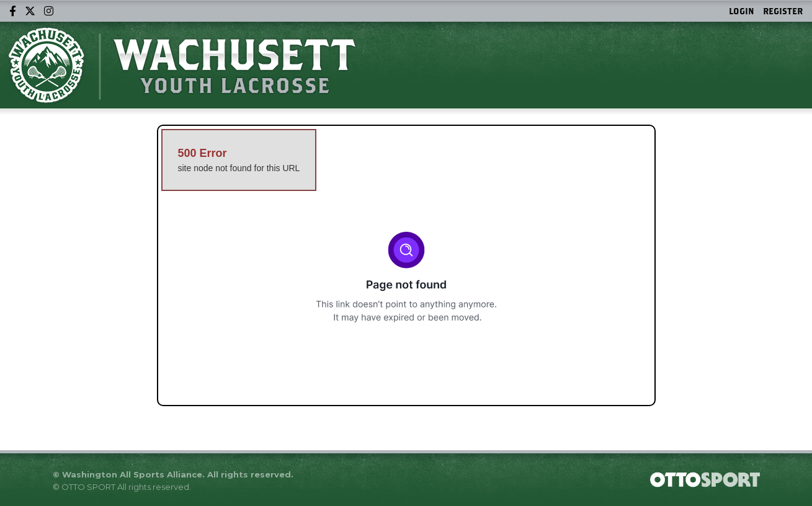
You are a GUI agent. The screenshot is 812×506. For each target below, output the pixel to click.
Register (783, 11)
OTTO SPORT (88, 487)
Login (742, 11)
